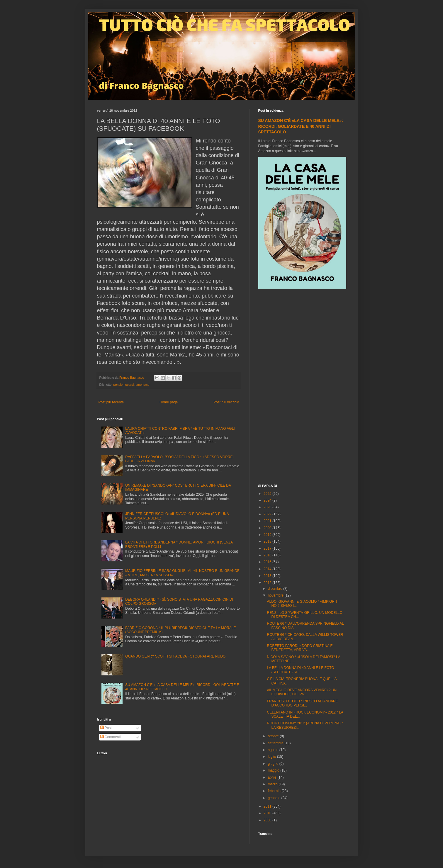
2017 (268, 548)
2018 (268, 541)
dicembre (275, 589)
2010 (268, 813)
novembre (276, 595)
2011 (268, 806)
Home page (169, 402)
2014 (268, 569)
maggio (274, 770)
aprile (273, 777)
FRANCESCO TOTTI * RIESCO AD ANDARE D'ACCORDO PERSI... (302, 703)
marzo (273, 784)
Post (106, 728)
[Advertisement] (302, 387)
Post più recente (111, 402)
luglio (272, 757)
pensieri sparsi (124, 385)
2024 (268, 500)
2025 (268, 494)
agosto (273, 750)
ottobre (274, 736)
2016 (268, 555)
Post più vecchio (226, 402)
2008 (268, 820)
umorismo (142, 385)
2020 (268, 528)
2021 (268, 521)
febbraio (275, 791)
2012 (268, 583)
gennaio (274, 798)
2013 (268, 576)
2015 (268, 562)
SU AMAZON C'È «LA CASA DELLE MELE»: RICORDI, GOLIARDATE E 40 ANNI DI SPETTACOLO (301, 126)
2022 (268, 514)
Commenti (111, 737)
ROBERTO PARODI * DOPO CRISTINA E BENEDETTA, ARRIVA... (300, 648)
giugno (273, 764)
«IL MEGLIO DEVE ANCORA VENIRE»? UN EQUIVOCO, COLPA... (302, 692)
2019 (268, 535)
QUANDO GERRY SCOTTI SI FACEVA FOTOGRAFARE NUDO (175, 656)
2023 (268, 507)
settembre (276, 743)
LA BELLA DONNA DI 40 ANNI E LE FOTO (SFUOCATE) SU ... (300, 670)
